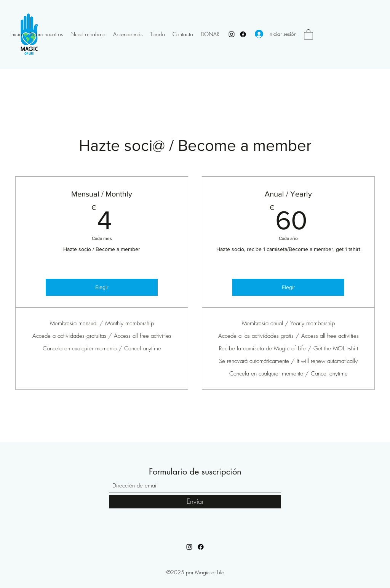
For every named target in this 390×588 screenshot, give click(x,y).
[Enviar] (195, 502)
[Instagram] (232, 34)
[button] (308, 34)
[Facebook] (243, 34)
